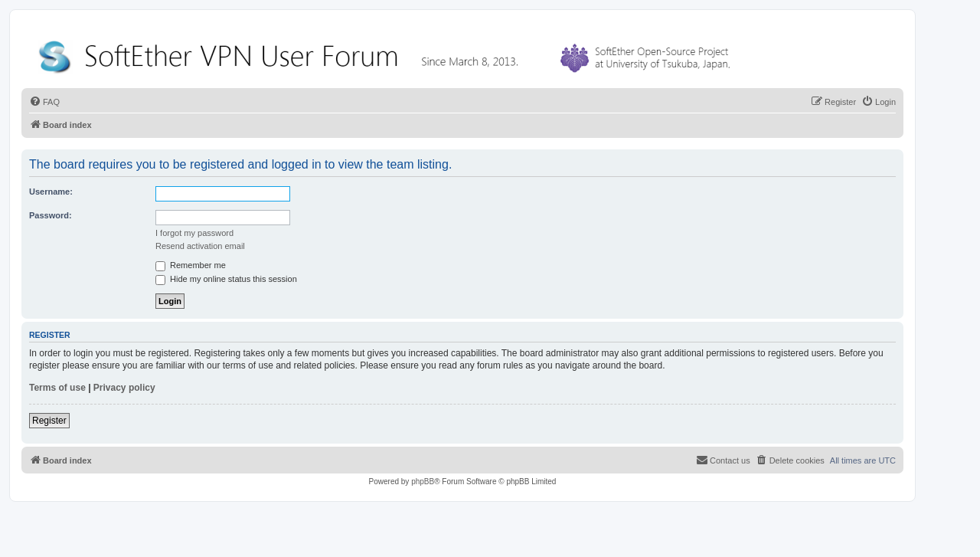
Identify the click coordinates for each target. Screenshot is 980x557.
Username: (51, 192)
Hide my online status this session (226, 279)
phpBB (423, 482)
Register (49, 421)
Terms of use (57, 388)
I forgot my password (194, 233)
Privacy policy (124, 388)
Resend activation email (200, 246)
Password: (51, 215)
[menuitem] (44, 102)
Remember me (191, 265)
